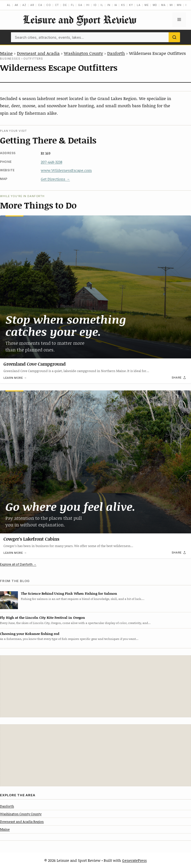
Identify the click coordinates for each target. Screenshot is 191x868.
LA (139, 5)
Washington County (83, 53)
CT (57, 5)
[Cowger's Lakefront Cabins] (95, 462)
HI (88, 5)
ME (147, 5)
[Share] (179, 378)
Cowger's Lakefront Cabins (31, 539)
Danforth (116, 53)
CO (49, 5)
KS (123, 5)
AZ (24, 5)
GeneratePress (134, 860)
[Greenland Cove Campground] (95, 287)
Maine (6, 53)
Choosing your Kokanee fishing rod (30, 634)
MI (171, 5)
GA (80, 5)
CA (40, 5)
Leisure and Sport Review (80, 19)
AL (9, 5)
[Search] (174, 37)
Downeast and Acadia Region (22, 822)
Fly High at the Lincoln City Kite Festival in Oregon (43, 617)
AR (32, 5)
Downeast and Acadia (38, 53)
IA (116, 5)
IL (102, 5)
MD (155, 5)
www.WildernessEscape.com (66, 170)
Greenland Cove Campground (35, 364)
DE (65, 5)
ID (95, 5)
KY (131, 5)
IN (109, 5)
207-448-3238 (51, 162)
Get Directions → (55, 179)
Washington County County (21, 814)
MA (163, 5)
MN (179, 5)
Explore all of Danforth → (18, 564)
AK (17, 5)
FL (73, 5)
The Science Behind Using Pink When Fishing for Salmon (69, 593)
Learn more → (15, 378)
